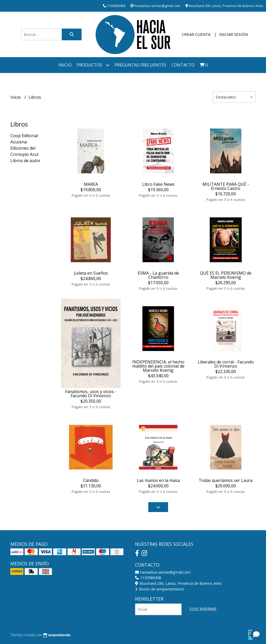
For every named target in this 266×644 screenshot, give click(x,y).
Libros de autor (25, 161)
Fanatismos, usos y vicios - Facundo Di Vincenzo (91, 394)
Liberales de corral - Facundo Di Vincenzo (226, 364)
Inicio (65, 65)
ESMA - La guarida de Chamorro (158, 275)
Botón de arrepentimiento (160, 589)
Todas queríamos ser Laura (226, 480)
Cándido (91, 480)
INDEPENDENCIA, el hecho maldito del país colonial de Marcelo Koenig (158, 366)
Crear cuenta (196, 34)
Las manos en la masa (158, 480)
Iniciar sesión (233, 34)
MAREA (91, 184)
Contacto (183, 65)
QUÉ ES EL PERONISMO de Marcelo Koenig (226, 275)
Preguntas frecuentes (140, 65)
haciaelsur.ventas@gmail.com (163, 572)
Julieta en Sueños (91, 273)
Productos (93, 65)
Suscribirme (203, 609)
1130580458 (148, 578)
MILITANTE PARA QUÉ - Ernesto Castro (226, 186)
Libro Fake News (158, 184)
